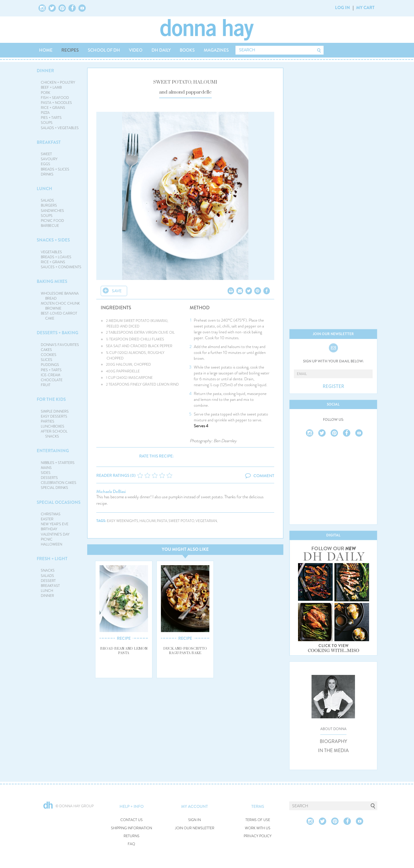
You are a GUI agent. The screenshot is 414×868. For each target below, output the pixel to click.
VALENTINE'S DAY (55, 534)
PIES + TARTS (51, 118)
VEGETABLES (51, 252)
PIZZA (45, 113)
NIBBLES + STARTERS (58, 463)
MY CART (365, 8)
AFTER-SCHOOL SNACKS (54, 434)
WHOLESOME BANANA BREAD (60, 296)
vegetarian (206, 521)
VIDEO (136, 50)
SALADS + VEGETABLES (60, 128)
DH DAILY (161, 50)
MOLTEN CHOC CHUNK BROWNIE (60, 306)
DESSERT (48, 581)
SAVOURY (49, 159)
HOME (46, 50)
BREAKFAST (49, 142)
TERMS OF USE (258, 820)
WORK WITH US (258, 828)
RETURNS (132, 836)
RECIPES (70, 50)
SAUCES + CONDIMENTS (61, 267)
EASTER (47, 519)
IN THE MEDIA (333, 751)
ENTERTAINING (53, 451)
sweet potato (181, 521)
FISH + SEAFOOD (55, 98)
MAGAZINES (216, 50)
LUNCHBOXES (53, 426)
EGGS (46, 164)
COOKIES (49, 355)
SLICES (47, 360)
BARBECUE (50, 226)
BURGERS (49, 205)
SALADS (47, 200)
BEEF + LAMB (51, 87)
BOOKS (187, 50)
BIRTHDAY (49, 529)
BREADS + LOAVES (56, 257)
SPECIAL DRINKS (54, 488)
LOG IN (343, 8)
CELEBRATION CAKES (59, 483)
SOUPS (47, 123)
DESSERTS (49, 478)
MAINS (46, 468)
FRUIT (46, 385)
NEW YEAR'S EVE (55, 524)
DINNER (45, 71)
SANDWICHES (52, 211)
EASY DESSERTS (54, 416)
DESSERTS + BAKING (58, 333)
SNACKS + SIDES (53, 240)
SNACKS (48, 570)
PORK (46, 93)
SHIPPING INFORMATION (132, 828)
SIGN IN (195, 820)
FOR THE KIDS (51, 399)
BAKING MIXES (52, 281)
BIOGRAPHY (333, 742)
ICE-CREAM (51, 375)
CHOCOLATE (52, 380)
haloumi (148, 521)
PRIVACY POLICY (258, 836)
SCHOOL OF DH (104, 50)
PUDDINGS (50, 365)
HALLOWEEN (52, 544)
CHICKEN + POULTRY (58, 82)
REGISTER (333, 386)
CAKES (46, 350)
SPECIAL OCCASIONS (59, 502)
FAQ (131, 844)
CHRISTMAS (51, 514)
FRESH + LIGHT (52, 559)
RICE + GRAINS (53, 108)
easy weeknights (123, 521)
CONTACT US (132, 820)
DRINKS (47, 174)
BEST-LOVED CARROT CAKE (59, 316)
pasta (162, 521)
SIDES (46, 473)
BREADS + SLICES (55, 169)
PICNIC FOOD (52, 221)
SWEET (46, 154)
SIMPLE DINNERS (55, 411)
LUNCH (44, 189)
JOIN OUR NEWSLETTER (195, 828)
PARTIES (48, 421)
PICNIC (47, 539)
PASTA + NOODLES (56, 103)
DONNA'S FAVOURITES (60, 345)
